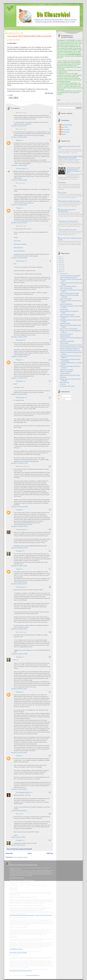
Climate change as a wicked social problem (69, 201)
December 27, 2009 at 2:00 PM (19, 137)
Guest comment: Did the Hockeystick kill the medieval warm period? (29, 36)
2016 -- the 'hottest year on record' (68, 230)
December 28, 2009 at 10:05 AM (19, 654)
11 (50, 381)
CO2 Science (17, 241)
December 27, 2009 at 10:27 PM (19, 463)
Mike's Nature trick (65, 382)
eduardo (20, 551)
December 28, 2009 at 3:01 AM (19, 584)
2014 (60, 262)
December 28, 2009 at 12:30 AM (19, 548)
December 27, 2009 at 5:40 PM (19, 180)
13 (50, 466)
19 (50, 632)
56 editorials (63, 377)
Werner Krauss (65, 132)
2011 (60, 268)
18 (50, 587)
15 (50, 530)
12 (50, 397)
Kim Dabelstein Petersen (24, 792)
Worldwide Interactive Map (21, 254)
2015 (60, 261)
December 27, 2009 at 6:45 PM (19, 258)
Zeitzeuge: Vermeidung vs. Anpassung (70, 349)
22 (50, 756)
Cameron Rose (21, 530)
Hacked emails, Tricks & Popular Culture (70, 375)
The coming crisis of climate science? (68, 221)
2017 (60, 257)
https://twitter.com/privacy (16, 949)
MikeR (19, 140)
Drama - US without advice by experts (69, 293)
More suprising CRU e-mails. (67, 386)
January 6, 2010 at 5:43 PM (18, 845)
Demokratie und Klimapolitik (67, 341)
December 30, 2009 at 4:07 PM (19, 810)
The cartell (63, 384)
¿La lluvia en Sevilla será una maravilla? (70, 275)
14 (50, 510)
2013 (60, 264)
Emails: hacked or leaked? (67, 370)
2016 (60, 259)
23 (50, 792)
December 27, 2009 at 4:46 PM (19, 165)
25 (50, 840)
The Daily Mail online (65, 336)
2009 (60, 272)
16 (50, 551)
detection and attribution (66, 304)
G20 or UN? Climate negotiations (68, 286)
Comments (62, 399)
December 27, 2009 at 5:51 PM (19, 205)
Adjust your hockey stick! (66, 288)
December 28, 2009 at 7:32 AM (19, 629)
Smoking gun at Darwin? (66, 371)
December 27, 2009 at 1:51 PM (19, 126)
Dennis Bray (65, 127)
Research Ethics (64, 309)
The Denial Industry (65, 373)
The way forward (64, 343)
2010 (60, 270)
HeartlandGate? (62, 182)
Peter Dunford (21, 261)
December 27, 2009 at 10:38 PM (19, 506)
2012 (60, 266)
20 (50, 657)
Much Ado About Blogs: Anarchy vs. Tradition (71, 347)
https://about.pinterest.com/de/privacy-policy (21, 971)
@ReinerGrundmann (67, 125)
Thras (19, 756)
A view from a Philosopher (67, 334)
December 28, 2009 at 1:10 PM (19, 689)
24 (50, 814)
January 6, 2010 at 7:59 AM (18, 837)
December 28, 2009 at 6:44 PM (19, 789)
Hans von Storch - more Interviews (69, 329)
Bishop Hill (20, 340)
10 (50, 360)
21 (50, 692)
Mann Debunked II (18, 247)
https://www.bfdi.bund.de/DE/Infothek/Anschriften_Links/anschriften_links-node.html (31, 915)
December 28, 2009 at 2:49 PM (19, 752)
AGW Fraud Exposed (19, 251)
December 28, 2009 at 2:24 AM (19, 566)
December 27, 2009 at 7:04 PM (19, 337)
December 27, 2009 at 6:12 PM (19, 223)
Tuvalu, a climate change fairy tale (69, 277)
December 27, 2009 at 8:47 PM (19, 378)
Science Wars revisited (66, 299)
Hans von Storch (22, 168)
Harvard (16, 237)
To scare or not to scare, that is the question (71, 345)
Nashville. (42, 135)
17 (50, 569)
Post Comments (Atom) (21, 857)
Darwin (35, 135)
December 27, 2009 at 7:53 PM (19, 356)
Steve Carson (21, 397)
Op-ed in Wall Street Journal (67, 314)
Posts (60, 396)
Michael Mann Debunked (20, 244)
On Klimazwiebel (62, 193)
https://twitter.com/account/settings (18, 953)
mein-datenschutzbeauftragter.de (33, 975)
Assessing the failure (65, 323)
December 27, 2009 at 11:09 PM (19, 526)
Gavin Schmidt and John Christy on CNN (70, 350)
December (63, 274)
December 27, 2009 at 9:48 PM (19, 394)
